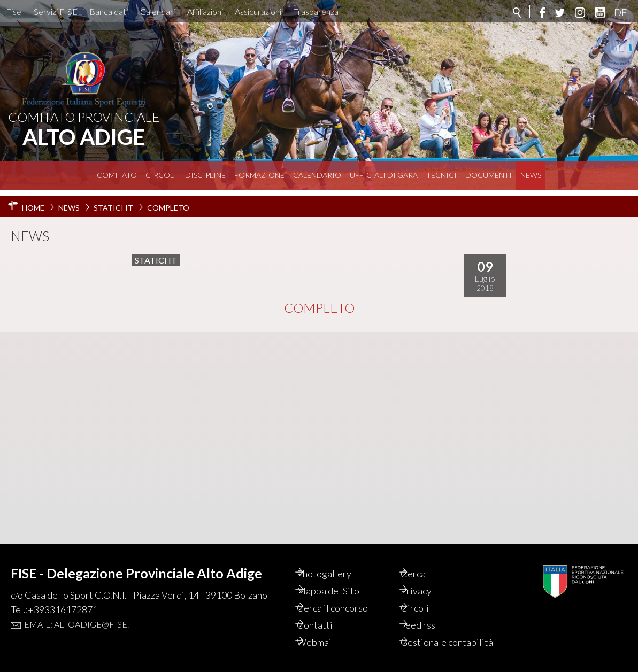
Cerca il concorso (344, 596)
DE (621, 12)
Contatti (326, 613)
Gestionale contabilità (436, 636)
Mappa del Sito (340, 579)
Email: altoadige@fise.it (80, 612)
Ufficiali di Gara (384, 175)
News (531, 175)
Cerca (425, 562)
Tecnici (441, 175)
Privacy (428, 579)
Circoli (161, 175)
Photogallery (336, 562)
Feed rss (430, 613)
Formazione (259, 175)
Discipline (205, 175)
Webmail (327, 630)
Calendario (317, 175)
